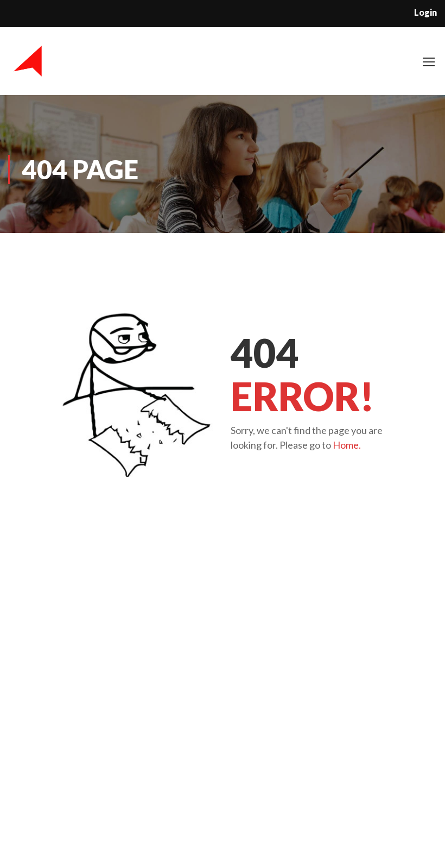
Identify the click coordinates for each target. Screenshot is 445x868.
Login (425, 12)
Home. (347, 445)
